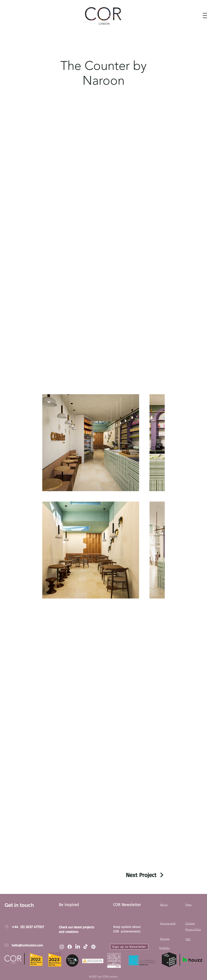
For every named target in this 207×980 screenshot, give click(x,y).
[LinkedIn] (78, 947)
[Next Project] (145, 875)
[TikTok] (85, 947)
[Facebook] (70, 947)
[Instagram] (62, 947)
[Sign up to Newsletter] (129, 947)
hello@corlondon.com (27, 945)
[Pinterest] (93, 947)
